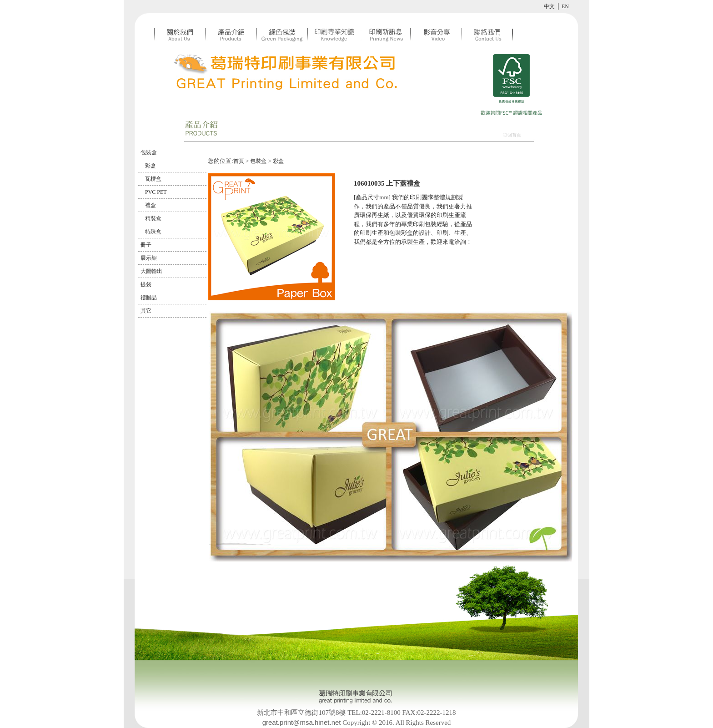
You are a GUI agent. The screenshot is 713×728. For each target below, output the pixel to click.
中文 (549, 6)
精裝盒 (153, 218)
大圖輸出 (151, 271)
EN (565, 6)
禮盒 (151, 205)
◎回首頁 (512, 135)
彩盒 (151, 166)
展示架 (149, 258)
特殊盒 (153, 232)
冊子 (146, 245)
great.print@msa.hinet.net (302, 722)
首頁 (239, 161)
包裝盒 (149, 152)
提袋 (146, 284)
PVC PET (156, 192)
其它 (146, 311)
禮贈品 (149, 298)
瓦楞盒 (153, 179)
